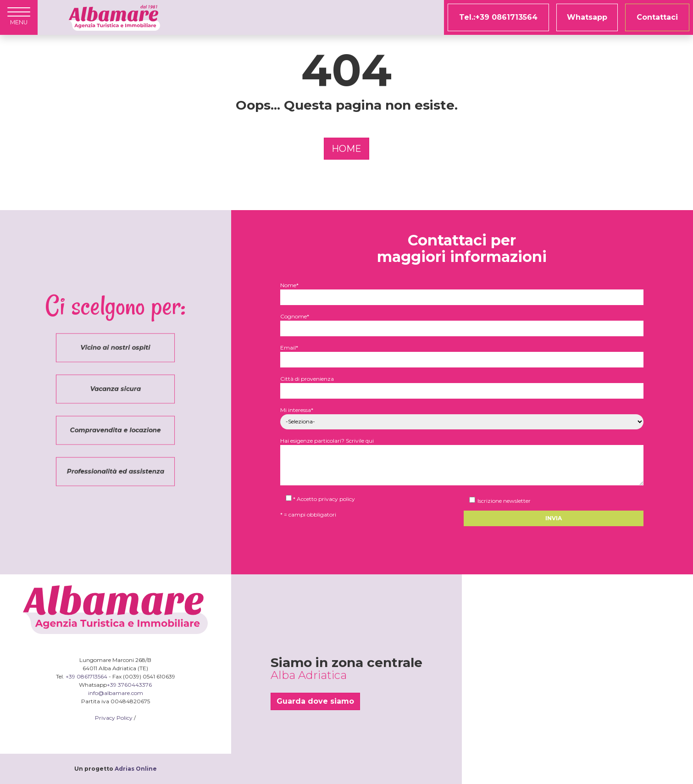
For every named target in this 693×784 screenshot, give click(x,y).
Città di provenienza (462, 385)
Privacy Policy (114, 718)
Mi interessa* (462, 416)
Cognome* (462, 322)
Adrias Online (136, 769)
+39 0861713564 (86, 676)
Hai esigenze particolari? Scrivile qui (462, 462)
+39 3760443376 (129, 685)
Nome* (462, 291)
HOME (346, 149)
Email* (462, 353)
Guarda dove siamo (315, 701)
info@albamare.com (116, 693)
